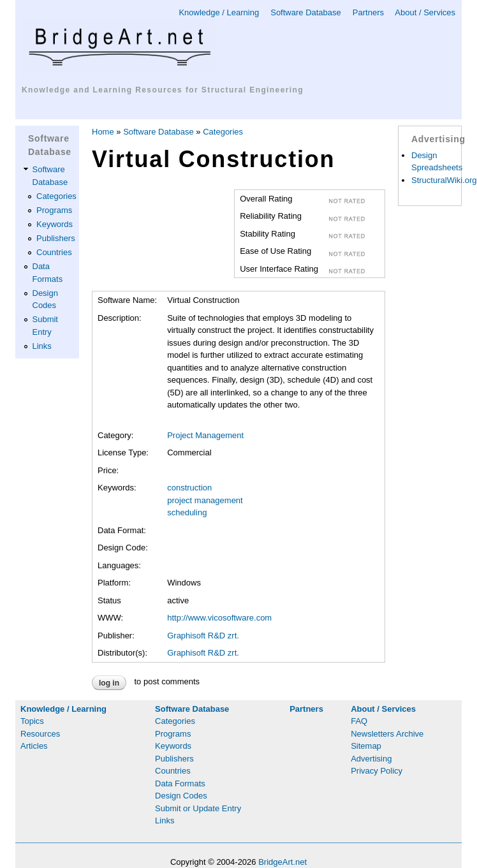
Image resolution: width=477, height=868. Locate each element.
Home (103, 132)
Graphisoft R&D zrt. (203, 636)
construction (189, 488)
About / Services (425, 12)
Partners (368, 12)
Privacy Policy (377, 771)
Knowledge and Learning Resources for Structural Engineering (163, 90)
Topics (32, 721)
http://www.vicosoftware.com (219, 618)
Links (42, 346)
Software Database (306, 12)
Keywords (55, 224)
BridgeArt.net (283, 862)
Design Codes (181, 796)
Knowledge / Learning (219, 12)
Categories (56, 196)
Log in (109, 683)
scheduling (187, 512)
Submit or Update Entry (198, 808)
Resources (40, 734)
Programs (54, 210)
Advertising (371, 759)
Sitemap (366, 746)
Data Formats (180, 783)
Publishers (56, 238)
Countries (54, 252)
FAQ (359, 721)
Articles (34, 746)
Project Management (205, 435)
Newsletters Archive (387, 734)
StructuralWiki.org (444, 180)
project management (205, 500)
